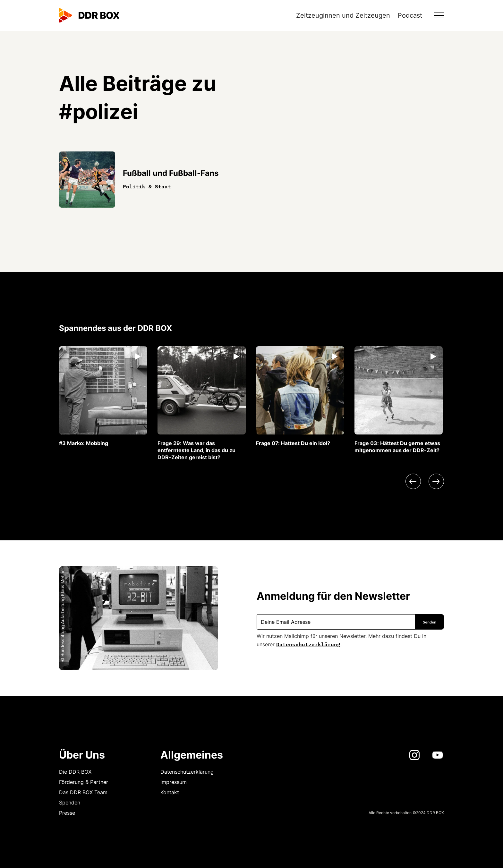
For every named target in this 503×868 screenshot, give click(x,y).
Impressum (174, 782)
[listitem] (103, 396)
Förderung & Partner (84, 782)
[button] (435, 15)
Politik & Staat (147, 186)
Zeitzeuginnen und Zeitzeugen (343, 15)
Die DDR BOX (75, 772)
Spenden (70, 803)
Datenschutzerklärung (308, 644)
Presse (67, 813)
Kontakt (170, 792)
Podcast (410, 15)
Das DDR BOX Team (83, 792)
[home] (89, 15)
